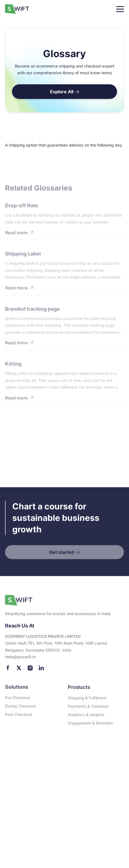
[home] (19, 9)
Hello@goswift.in (20, 660)
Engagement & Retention (90, 726)
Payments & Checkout (88, 709)
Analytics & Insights (86, 718)
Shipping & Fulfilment (87, 701)
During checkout (20, 709)
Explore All (65, 92)
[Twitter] (19, 671)
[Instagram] (30, 671)
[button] (120, 9)
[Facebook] (8, 671)
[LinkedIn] (41, 671)
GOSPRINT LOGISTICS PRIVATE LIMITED (43, 640)
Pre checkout (17, 700)
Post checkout (19, 717)
